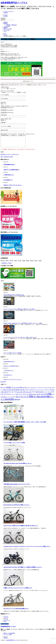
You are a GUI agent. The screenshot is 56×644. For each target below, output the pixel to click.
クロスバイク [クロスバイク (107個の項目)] (19, 392)
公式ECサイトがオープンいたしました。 (13, 187)
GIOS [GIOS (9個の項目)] (12, 390)
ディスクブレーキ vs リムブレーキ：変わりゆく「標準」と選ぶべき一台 (20, 340)
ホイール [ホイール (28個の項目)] (26, 396)
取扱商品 (6, 24)
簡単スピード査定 (8, 29)
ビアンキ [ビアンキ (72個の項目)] (39, 394)
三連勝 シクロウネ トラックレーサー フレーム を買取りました (18, 590)
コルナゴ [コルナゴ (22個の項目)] (32, 392)
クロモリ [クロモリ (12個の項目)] (27, 392)
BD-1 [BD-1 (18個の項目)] (2, 390)
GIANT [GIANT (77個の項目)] (8, 389)
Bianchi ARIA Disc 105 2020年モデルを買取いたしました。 (17, 507)
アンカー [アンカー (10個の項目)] (39, 390)
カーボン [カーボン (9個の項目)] (50, 390)
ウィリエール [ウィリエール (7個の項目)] (44, 390)
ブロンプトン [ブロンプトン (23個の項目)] (19, 396)
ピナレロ (6, 619)
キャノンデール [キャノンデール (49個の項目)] (8, 392)
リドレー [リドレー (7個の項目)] (9, 399)
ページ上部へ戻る (5, 626)
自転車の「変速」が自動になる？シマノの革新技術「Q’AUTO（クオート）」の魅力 (23, 325)
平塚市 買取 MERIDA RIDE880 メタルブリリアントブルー (17, 486)
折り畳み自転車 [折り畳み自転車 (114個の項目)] (40, 399)
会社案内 (6, 13)
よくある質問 (7, 26)
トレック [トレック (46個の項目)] (19, 394)
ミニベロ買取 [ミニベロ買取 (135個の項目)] (46, 396)
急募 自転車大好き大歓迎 (7, 159)
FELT (5, 624)
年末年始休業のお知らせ (9, 167)
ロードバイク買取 (8, 637)
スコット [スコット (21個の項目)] (47, 392)
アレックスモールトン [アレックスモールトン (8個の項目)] (32, 390)
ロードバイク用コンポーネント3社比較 (12, 355)
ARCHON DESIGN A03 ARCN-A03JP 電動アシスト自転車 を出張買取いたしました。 (23, 569)
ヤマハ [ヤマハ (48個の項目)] (4, 399)
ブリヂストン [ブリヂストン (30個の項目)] (8, 396)
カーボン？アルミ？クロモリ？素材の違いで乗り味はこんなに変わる (19, 311)
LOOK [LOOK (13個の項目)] (17, 390)
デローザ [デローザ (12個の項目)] (14, 394)
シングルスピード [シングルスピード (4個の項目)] (41, 392)
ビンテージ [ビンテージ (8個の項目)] (45, 394)
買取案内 (6, 22)
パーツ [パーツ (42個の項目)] (34, 394)
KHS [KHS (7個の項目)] (15, 390)
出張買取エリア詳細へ (7, 265)
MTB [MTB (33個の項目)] (21, 390)
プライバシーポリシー (9, 11)
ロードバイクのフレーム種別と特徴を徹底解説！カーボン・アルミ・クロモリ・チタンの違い (25, 424)
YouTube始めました (8, 182)
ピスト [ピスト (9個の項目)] (50, 394)
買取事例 (6, 28)
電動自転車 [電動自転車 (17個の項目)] (17, 402)
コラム (5, 31)
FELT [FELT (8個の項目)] (5, 390)
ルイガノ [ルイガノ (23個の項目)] (13, 399)
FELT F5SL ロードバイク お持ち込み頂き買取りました (16, 611)
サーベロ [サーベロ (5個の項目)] (36, 392)
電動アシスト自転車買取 (9, 635)
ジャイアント (7, 623)
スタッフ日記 (7, 30)
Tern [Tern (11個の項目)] (23, 390)
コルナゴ (6, 620)
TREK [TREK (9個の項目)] (26, 390)
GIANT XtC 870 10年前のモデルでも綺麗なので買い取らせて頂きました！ (21, 528)
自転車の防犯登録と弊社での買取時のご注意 (14, 297)
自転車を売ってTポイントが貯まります (10, 157)
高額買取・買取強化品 (12, 25)
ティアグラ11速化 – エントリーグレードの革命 (14, 445)
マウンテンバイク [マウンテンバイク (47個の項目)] (34, 396)
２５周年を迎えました (9, 177)
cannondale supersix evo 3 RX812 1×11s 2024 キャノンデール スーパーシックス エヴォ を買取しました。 (27, 549)
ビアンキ (6, 621)
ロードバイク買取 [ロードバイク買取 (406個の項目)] (25, 399)
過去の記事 (3, 384)
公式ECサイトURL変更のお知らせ (11, 172)
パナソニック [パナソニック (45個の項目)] (27, 394)
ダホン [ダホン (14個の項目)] (10, 394)
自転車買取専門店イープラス (14, 3)
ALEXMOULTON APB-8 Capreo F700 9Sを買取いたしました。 (18, 466)
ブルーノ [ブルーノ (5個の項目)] (13, 396)
